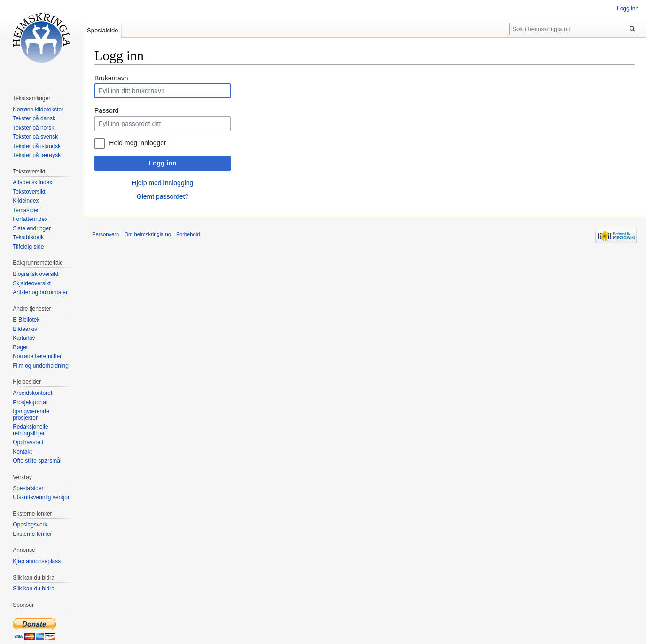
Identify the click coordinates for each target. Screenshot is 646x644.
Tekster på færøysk (37, 155)
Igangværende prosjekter (31, 415)
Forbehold (188, 234)
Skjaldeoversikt (32, 283)
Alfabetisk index (32, 182)
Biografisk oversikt (35, 274)
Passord (106, 110)
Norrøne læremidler (37, 356)
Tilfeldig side (28, 247)
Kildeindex (26, 201)
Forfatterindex (30, 219)
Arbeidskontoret (32, 393)
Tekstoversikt (29, 192)
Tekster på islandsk (37, 146)
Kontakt (22, 452)
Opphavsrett (28, 442)
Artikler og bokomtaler (40, 292)
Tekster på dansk (34, 118)
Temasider (26, 210)
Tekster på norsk (33, 128)
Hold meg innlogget (137, 143)
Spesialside (103, 30)
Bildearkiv (25, 329)
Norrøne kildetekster (38, 110)
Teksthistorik (28, 237)
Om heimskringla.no (147, 234)
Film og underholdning (41, 366)
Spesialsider (28, 488)
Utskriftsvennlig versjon (42, 497)
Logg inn (162, 163)
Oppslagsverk (30, 525)
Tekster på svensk (35, 137)
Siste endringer (32, 228)
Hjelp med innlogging (163, 183)
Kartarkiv (24, 338)
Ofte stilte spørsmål (37, 461)
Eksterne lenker (32, 534)
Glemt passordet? (163, 196)
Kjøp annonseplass (37, 561)
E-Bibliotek (26, 320)
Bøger (20, 347)
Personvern (105, 234)
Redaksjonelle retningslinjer (30, 430)
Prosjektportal (30, 402)
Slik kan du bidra (34, 589)
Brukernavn (111, 78)
